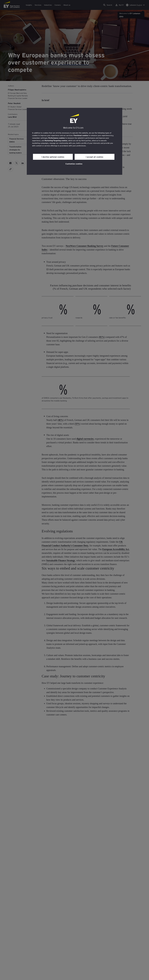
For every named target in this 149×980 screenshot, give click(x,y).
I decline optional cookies (53, 157)
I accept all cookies (95, 157)
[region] (74, 141)
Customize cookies (74, 164)
